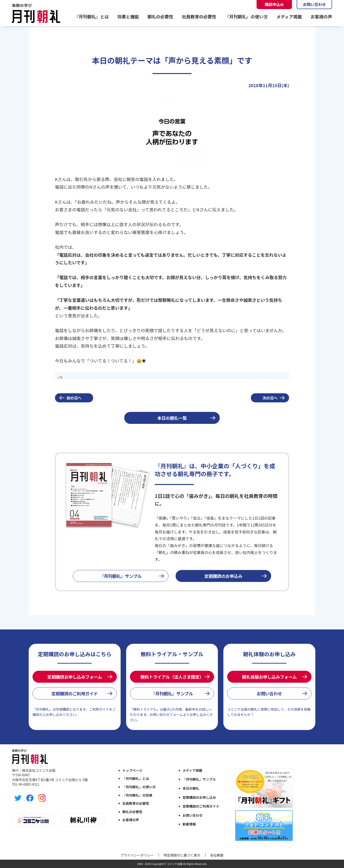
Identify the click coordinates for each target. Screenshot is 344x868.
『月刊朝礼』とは (91, 16)
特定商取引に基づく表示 (182, 855)
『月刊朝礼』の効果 (137, 795)
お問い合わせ (314, 4)
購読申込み (274, 4)
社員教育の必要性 (199, 16)
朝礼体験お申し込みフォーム (269, 677)
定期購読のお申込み (223, 576)
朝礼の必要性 (160, 16)
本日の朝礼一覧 (172, 418)
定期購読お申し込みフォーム (75, 677)
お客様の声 (321, 16)
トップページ (132, 770)
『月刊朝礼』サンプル (121, 576)
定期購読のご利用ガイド (75, 693)
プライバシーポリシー (137, 855)
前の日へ (74, 398)
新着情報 (189, 824)
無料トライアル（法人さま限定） (172, 677)
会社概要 (217, 855)
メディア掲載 (289, 16)
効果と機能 (128, 16)
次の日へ (270, 398)
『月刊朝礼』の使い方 (246, 16)
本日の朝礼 (191, 788)
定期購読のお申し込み (199, 797)
